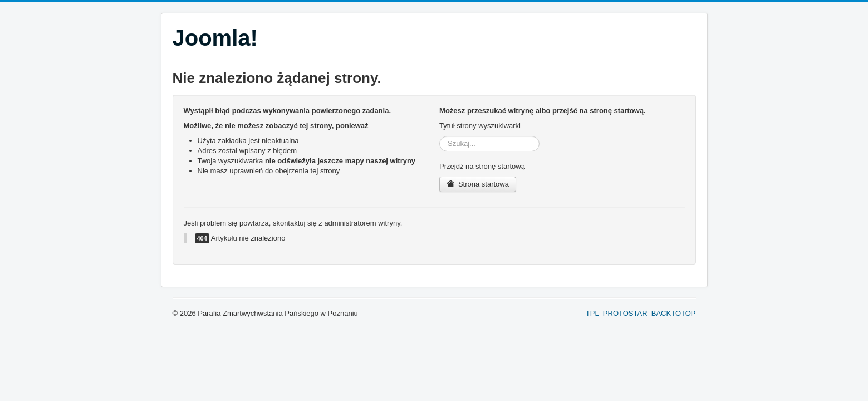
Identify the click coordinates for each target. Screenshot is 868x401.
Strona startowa (478, 184)
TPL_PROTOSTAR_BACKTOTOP (641, 313)
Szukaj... (440, 136)
